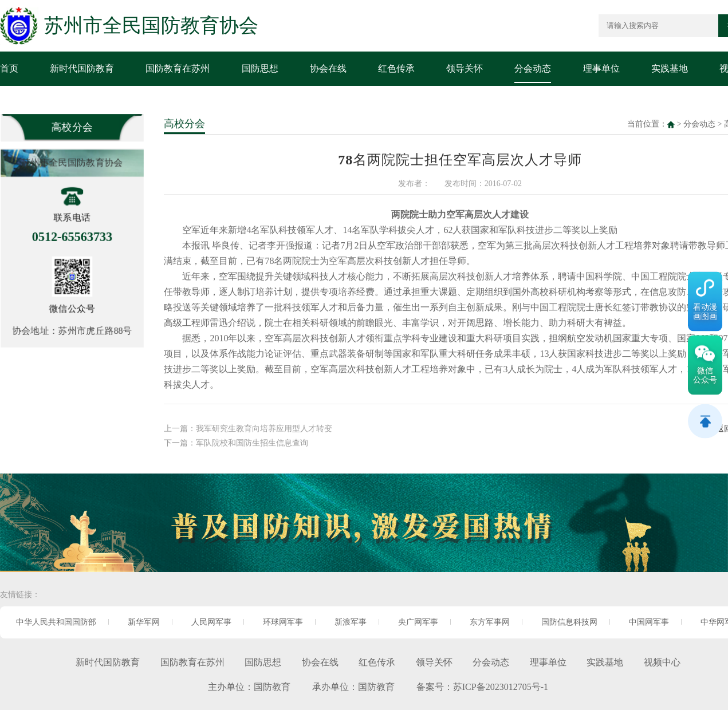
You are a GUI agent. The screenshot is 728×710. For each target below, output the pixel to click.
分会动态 (533, 68)
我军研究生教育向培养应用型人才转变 (264, 426)
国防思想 (260, 68)
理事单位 (601, 68)
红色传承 (396, 68)
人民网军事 (211, 622)
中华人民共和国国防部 (56, 622)
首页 (9, 68)
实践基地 (670, 68)
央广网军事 (418, 622)
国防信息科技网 (569, 622)
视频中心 (662, 662)
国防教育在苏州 (178, 68)
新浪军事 (351, 622)
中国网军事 (649, 622)
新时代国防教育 (82, 68)
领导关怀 (465, 68)
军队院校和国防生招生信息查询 (252, 440)
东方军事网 (490, 622)
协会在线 (328, 68)
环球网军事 (283, 622)
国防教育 (272, 687)
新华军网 (144, 622)
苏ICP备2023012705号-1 (501, 687)
